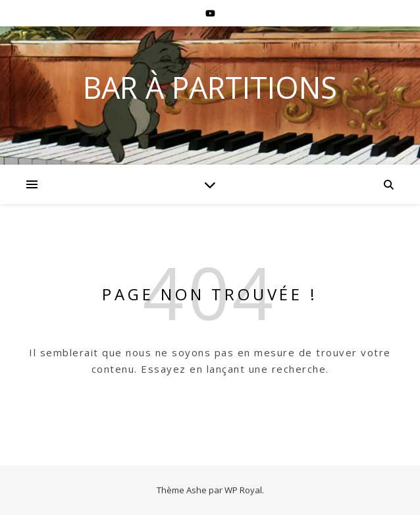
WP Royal (243, 490)
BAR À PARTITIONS (210, 87)
